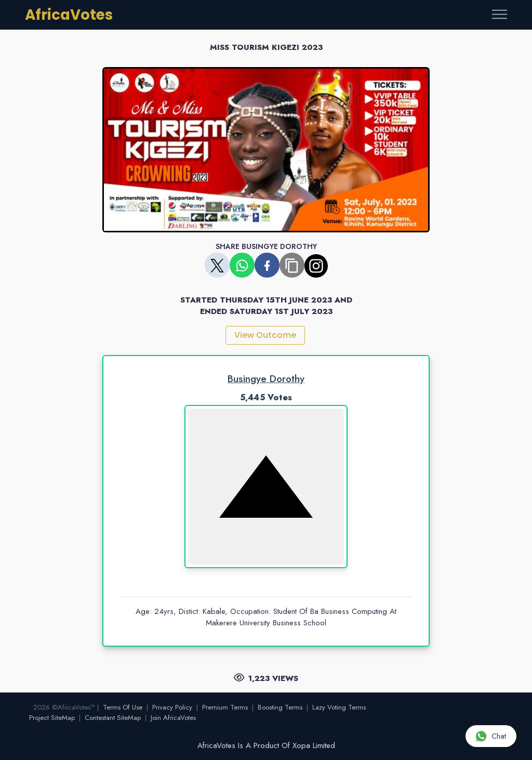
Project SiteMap (52, 718)
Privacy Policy (172, 707)
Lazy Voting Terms (339, 707)
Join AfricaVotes (173, 718)
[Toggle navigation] (500, 15)
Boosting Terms (280, 707)
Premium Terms (225, 707)
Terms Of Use (123, 707)
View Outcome (265, 335)
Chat (490, 736)
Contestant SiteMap (113, 718)
